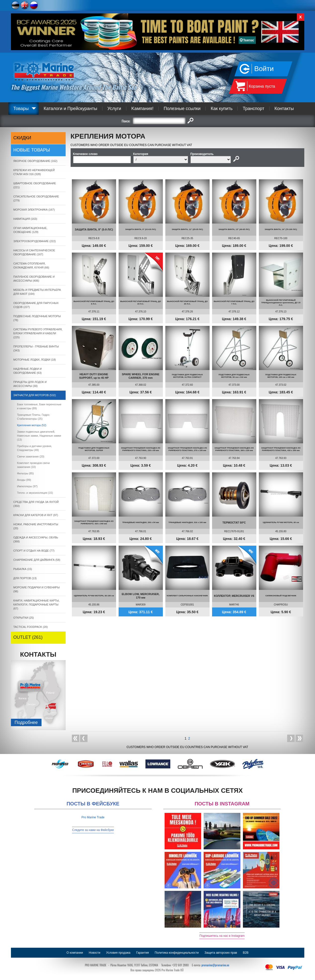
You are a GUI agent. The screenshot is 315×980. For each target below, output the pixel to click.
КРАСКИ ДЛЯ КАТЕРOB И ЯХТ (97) (36, 515)
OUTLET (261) (28, 637)
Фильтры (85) (25, 473)
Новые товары (32, 150)
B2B (246, 953)
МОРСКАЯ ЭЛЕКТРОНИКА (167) (34, 210)
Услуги (114, 109)
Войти (264, 69)
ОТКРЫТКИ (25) (24, 618)
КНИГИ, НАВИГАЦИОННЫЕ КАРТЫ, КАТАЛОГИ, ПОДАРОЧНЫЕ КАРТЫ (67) (37, 604)
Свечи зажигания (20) (31, 456)
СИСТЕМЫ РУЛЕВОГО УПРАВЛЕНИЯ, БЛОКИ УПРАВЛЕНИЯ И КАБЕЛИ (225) (38, 333)
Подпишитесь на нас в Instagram (222, 936)
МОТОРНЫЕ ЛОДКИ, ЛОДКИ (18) (35, 360)
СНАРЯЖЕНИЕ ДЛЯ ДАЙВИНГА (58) (37, 560)
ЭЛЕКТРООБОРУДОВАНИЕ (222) (35, 241)
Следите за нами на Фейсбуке (93, 830)
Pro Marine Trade (93, 817)
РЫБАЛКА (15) (23, 569)
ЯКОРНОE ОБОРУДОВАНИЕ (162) (35, 161)
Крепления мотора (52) (32, 425)
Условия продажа (118, 953)
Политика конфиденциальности (177, 953)
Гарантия (143, 953)
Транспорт (253, 109)
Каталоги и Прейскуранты (70, 109)
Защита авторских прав (221, 953)
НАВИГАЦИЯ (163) (25, 219)
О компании (75, 953)
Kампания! (142, 109)
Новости (94, 953)
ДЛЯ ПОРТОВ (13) (25, 578)
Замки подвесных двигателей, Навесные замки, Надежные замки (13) (39, 436)
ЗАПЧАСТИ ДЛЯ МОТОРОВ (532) (35, 395)
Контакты (284, 109)
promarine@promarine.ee (215, 965)
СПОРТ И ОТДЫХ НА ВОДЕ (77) (34, 551)
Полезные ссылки (182, 109)
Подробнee (26, 722)
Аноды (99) (24, 480)
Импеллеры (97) (27, 486)
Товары (21, 109)
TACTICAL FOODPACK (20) (31, 627)
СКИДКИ (22, 138)
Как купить (222, 109)
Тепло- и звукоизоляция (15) (35, 493)
